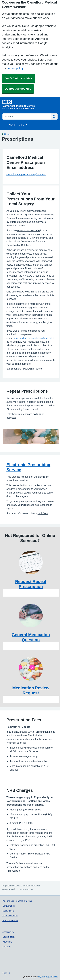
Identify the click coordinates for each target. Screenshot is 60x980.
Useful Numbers (10, 916)
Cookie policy (9, 937)
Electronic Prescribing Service (28, 467)
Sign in (6, 973)
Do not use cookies (18, 89)
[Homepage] (29, 104)
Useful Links (8, 911)
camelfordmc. (20, 338)
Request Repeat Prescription (31, 584)
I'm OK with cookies (18, 78)
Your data (7, 942)
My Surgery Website (48, 977)
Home (12, 125)
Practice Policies (10, 921)
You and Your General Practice (17, 901)
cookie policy (15, 68)
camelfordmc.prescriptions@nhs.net (26, 174)
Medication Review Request (31, 690)
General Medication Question (31, 637)
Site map (7, 947)
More (23, 124)
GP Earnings (9, 906)
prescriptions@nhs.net (40, 338)
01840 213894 (29, 108)
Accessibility (8, 932)
